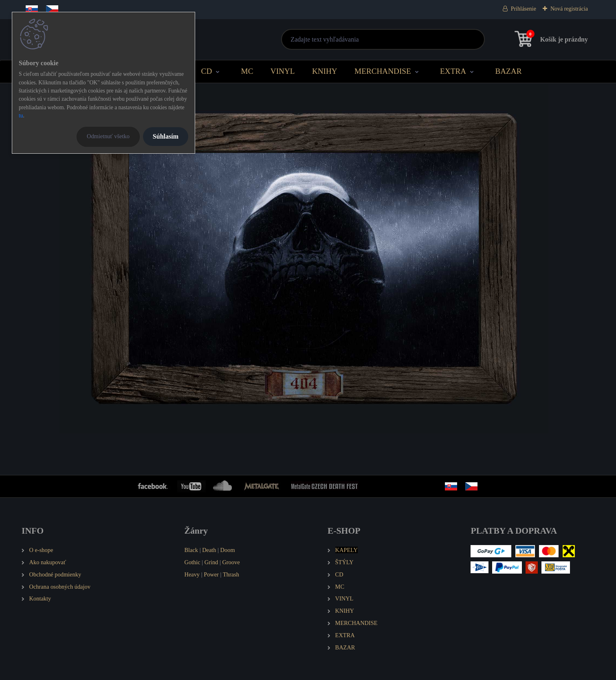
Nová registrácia (569, 9)
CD (207, 71)
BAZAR (508, 71)
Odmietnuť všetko (108, 136)
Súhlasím (166, 136)
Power (211, 574)
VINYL (283, 71)
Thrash (231, 574)
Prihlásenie (524, 9)
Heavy (192, 574)
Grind (211, 562)
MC (247, 71)
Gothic (192, 562)
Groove (231, 562)
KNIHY (325, 71)
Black (191, 550)
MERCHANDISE (383, 71)
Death (209, 550)
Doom (228, 550)
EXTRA (453, 71)
